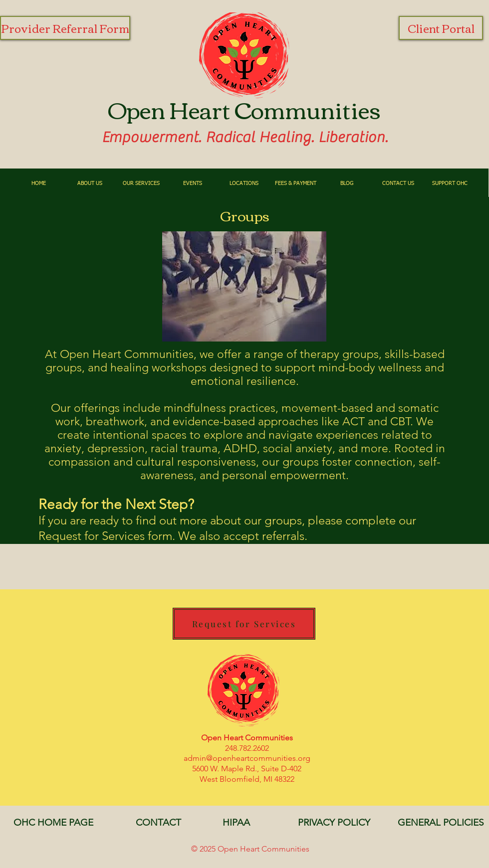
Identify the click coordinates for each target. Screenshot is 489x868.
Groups (245, 215)
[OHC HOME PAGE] (53, 823)
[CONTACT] (158, 823)
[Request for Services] (244, 624)
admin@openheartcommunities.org (247, 758)
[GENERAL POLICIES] (441, 823)
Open (136, 109)
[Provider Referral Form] (65, 28)
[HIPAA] (236, 823)
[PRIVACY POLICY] (334, 823)
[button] (90, 183)
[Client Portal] (441, 28)
